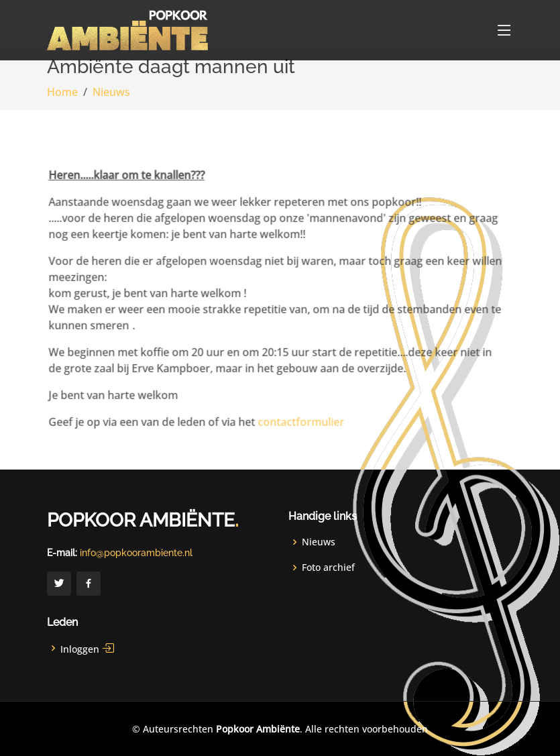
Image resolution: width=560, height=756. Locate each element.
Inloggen (88, 648)
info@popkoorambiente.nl (136, 553)
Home (62, 92)
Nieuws (111, 92)
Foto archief (328, 568)
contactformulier (289, 429)
